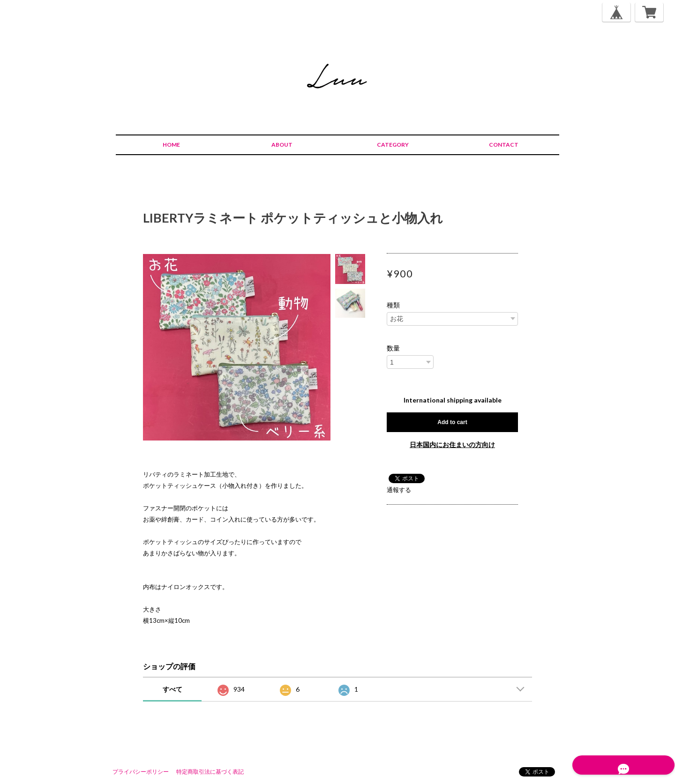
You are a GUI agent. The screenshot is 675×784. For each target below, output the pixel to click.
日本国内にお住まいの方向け (452, 444)
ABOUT (282, 145)
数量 (393, 348)
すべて (172, 689)
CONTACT (504, 145)
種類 (393, 305)
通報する (399, 490)
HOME (171, 145)
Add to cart (452, 422)
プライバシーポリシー (141, 772)
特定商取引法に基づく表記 (210, 772)
